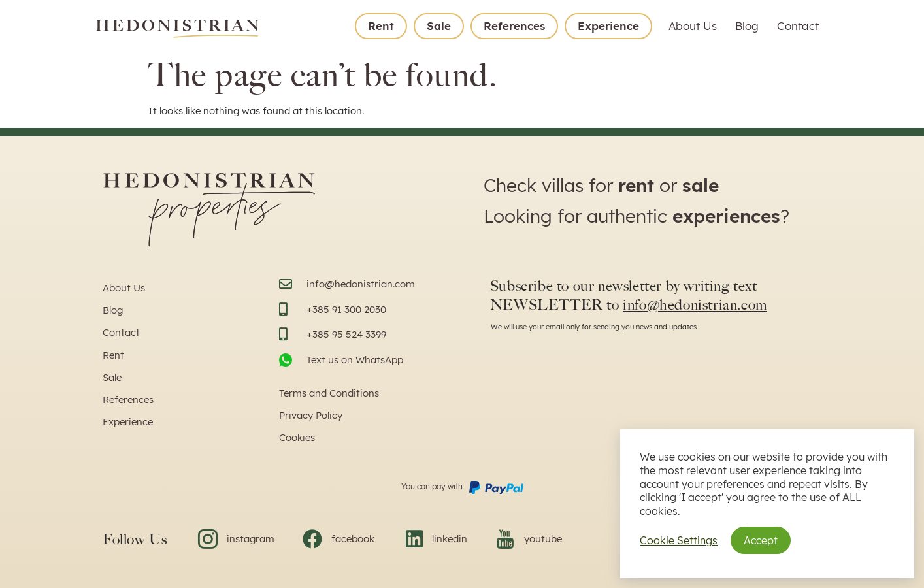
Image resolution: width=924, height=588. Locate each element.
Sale (439, 26)
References (514, 26)
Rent (381, 26)
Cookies (297, 437)
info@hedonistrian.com (695, 305)
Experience (608, 26)
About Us (693, 26)
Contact (798, 26)
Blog (747, 26)
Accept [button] (761, 540)
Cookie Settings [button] (679, 540)
